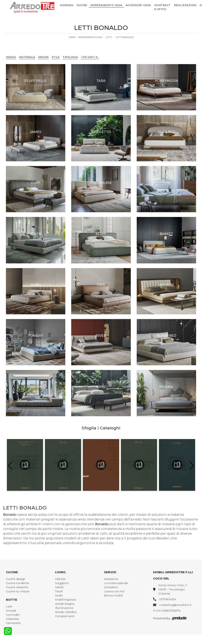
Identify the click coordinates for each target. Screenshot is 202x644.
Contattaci (111, 587)
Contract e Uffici (163, 7)
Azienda (67, 5)
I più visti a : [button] (90, 57)
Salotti (59, 587)
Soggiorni (62, 583)
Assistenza (111, 579)
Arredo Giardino (66, 612)
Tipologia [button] (70, 57)
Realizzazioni (185, 5)
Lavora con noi (114, 591)
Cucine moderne (18, 583)
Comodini (13, 615)
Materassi (12, 619)
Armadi (11, 611)
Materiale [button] (27, 57)
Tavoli (59, 591)
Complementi (65, 616)
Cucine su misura (18, 591)
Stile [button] (56, 57)
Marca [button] (11, 57)
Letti (109, 37)
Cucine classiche (17, 587)
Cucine (82, 5)
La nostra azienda (116, 583)
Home (72, 37)
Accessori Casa (138, 5)
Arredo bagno (65, 604)
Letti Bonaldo (125, 37)
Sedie (59, 595)
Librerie (60, 579)
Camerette (13, 623)
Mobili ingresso (66, 600)
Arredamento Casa (106, 5)
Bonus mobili (113, 595)
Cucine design (16, 579)
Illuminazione (64, 608)
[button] (191, 466)
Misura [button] (43, 57)
